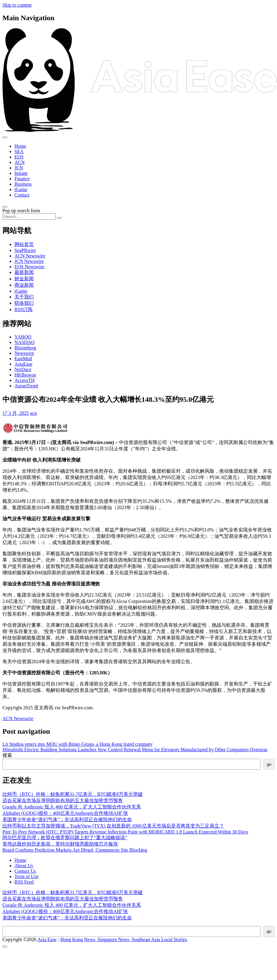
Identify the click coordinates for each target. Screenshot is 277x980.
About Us (24, 866)
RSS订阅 (23, 309)
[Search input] (29, 217)
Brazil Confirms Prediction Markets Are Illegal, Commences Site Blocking (75, 850)
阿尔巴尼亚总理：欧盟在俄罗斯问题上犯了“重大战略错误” (65, 838)
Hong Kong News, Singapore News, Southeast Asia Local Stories (123, 939)
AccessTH (25, 380)
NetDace (23, 369)
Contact (22, 195)
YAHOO (23, 337)
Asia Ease (47, 939)
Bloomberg (25, 348)
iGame (21, 189)
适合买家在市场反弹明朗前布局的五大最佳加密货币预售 (63, 800)
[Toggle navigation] (5, 137)
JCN (19, 168)
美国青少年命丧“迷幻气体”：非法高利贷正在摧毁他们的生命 (67, 819)
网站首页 (24, 244)
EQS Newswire (29, 267)
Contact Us (25, 871)
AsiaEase (23, 364)
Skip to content (17, 5)
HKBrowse (25, 375)
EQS (19, 157)
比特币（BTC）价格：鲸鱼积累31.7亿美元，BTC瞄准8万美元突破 (73, 794)
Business (23, 184)
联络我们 (24, 303)
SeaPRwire (25, 250)
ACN (20, 162)
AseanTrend (26, 386)
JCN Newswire (29, 261)
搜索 (7, 755)
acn (33, 413)
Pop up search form (21, 211)
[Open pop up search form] (5, 207)
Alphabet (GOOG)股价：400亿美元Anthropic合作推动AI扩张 (65, 813)
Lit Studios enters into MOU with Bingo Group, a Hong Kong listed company (78, 744)
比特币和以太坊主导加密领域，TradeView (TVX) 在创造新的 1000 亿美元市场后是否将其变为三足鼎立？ (113, 826)
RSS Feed (24, 882)
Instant (21, 173)
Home (20, 146)
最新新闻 (24, 272)
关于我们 (24, 297)
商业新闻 (24, 285)
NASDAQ (25, 342)
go (269, 764)
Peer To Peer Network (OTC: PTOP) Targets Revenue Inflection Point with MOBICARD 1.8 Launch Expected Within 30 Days (125, 832)
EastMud (23, 359)
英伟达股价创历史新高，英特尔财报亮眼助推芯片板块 (60, 844)
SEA (19, 151)
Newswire (24, 353)
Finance (22, 179)
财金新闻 (24, 279)
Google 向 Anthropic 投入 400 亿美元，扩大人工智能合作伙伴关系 (72, 807)
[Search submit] (59, 218)
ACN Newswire (30, 256)
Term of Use (26, 876)
